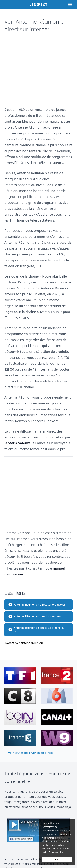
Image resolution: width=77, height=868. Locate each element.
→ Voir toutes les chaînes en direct (29, 753)
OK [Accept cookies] (57, 859)
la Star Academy (17, 443)
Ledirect (39, 4)
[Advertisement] (38, 70)
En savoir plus (56, 852)
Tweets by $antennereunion (24, 643)
